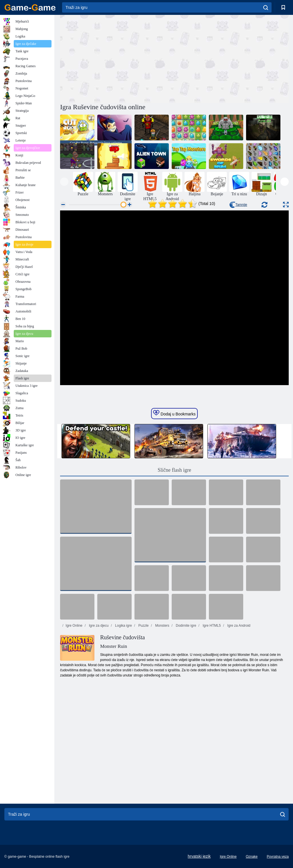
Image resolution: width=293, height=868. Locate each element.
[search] (266, 7)
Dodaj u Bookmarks (174, 413)
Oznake (252, 857)
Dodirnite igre (186, 626)
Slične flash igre (174, 470)
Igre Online (74, 626)
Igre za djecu (98, 626)
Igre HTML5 (211, 626)
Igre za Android (238, 626)
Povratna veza (278, 857)
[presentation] (64, 182)
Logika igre (123, 626)
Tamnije (238, 205)
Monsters (162, 626)
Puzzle (143, 626)
